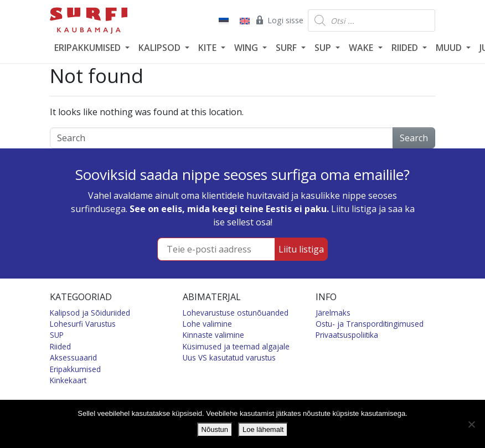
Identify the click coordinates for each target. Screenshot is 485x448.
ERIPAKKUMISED (89, 48)
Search (414, 138)
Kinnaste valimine (213, 335)
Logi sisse (279, 20)
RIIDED (406, 48)
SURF (287, 48)
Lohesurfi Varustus (83, 324)
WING (247, 48)
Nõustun (215, 429)
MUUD (450, 48)
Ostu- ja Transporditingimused (370, 324)
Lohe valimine (207, 324)
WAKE (362, 48)
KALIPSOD (161, 48)
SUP (324, 48)
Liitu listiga (301, 249)
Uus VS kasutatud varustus (229, 357)
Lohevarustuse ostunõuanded (236, 313)
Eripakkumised (75, 369)
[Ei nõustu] (471, 424)
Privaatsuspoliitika (347, 335)
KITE (208, 48)
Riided (60, 346)
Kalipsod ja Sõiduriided (90, 313)
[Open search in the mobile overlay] (372, 20)
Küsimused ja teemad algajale (236, 346)
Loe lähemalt (263, 429)
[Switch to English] (244, 20)
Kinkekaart (68, 380)
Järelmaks (333, 313)
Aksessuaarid (73, 357)
